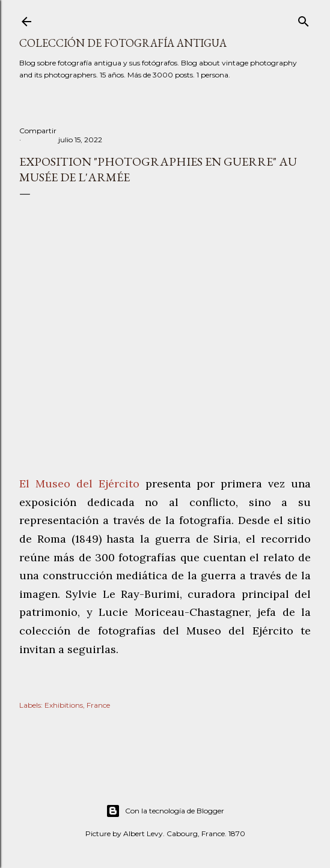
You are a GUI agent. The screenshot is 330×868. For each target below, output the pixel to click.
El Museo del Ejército (79, 484)
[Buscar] (304, 19)
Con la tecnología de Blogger (165, 811)
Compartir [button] (38, 131)
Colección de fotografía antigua (123, 43)
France (98, 705)
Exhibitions (64, 705)
